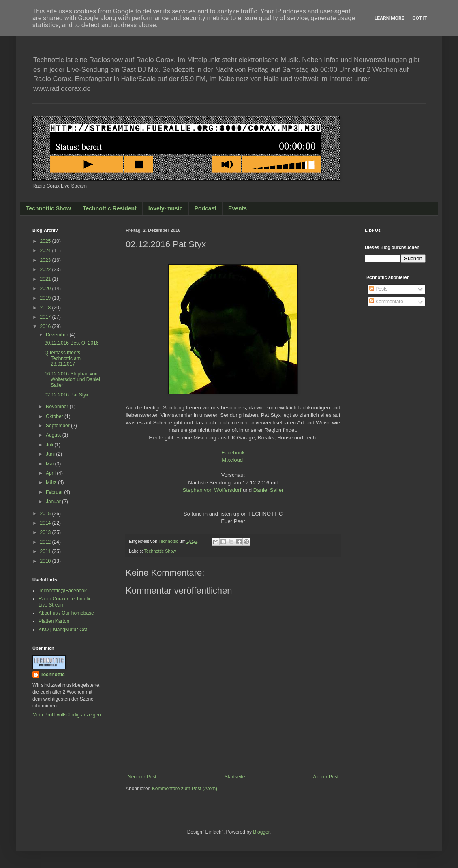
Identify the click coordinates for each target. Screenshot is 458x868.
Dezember (58, 335)
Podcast (205, 208)
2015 (46, 514)
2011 (46, 551)
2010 (46, 561)
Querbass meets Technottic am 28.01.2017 (63, 359)
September (58, 426)
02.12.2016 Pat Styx (66, 395)
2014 (46, 523)
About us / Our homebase (66, 613)
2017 (46, 317)
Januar (54, 502)
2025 (46, 241)
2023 (46, 260)
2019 (46, 298)
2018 (46, 308)
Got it (420, 18)
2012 (46, 542)
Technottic (53, 675)
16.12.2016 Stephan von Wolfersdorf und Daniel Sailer (72, 380)
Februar (55, 492)
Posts (378, 289)
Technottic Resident (110, 208)
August (54, 435)
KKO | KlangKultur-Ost (63, 630)
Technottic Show (48, 208)
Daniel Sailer (269, 490)
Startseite (235, 777)
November (58, 407)
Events (238, 208)
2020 (46, 289)
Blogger (261, 832)
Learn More (390, 18)
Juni (51, 454)
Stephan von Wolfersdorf (212, 490)
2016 (46, 326)
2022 (46, 270)
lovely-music (166, 208)
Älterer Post (326, 777)
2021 (46, 279)
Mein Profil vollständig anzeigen (67, 715)
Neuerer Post (142, 777)
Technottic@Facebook (63, 591)
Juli (50, 445)
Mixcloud (232, 460)
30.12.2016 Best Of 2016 (72, 343)
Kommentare (386, 302)
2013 (46, 532)
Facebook (233, 453)
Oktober (55, 416)
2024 (46, 251)
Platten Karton (54, 621)
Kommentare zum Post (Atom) (185, 789)
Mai (50, 464)
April (51, 473)
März (52, 482)
